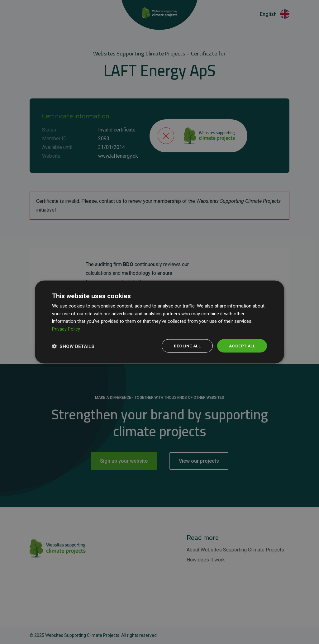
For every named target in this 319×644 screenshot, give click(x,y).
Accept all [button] (241, 346)
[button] (73, 346)
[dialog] (159, 322)
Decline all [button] (185, 346)
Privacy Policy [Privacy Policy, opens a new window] (66, 329)
